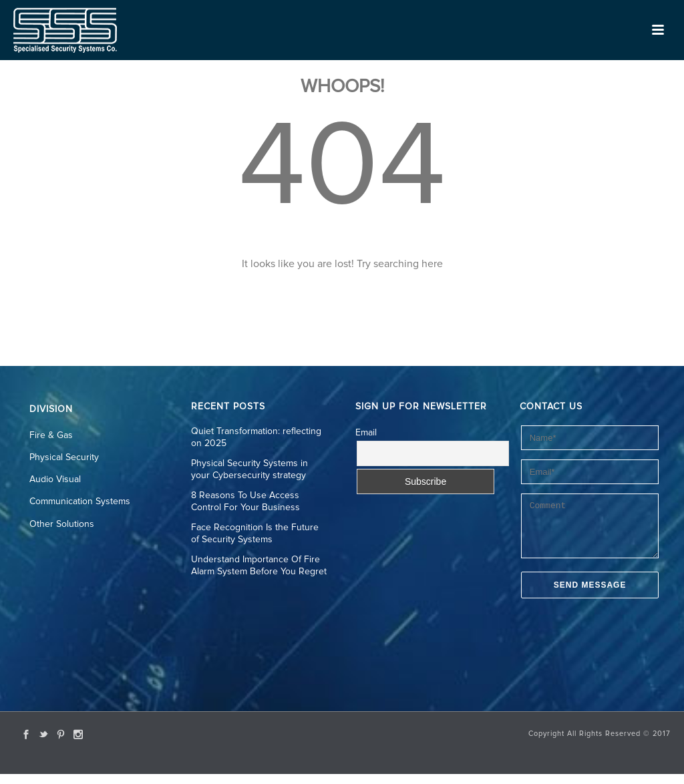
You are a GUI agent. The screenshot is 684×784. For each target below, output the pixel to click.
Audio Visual (55, 479)
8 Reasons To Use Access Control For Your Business (245, 502)
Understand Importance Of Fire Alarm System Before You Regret (259, 566)
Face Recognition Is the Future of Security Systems (255, 534)
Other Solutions (62, 524)
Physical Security (64, 457)
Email (366, 433)
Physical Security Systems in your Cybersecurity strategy (249, 469)
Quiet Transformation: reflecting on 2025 (256, 437)
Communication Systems (80, 502)
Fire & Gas (51, 435)
